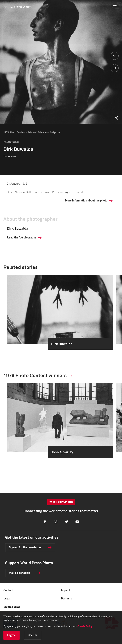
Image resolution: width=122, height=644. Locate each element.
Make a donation (19, 573)
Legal (7, 599)
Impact (66, 590)
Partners (66, 599)
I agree (11, 635)
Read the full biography (22, 238)
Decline (33, 635)
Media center (12, 607)
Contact (8, 590)
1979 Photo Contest (21, 7)
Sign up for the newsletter (25, 547)
